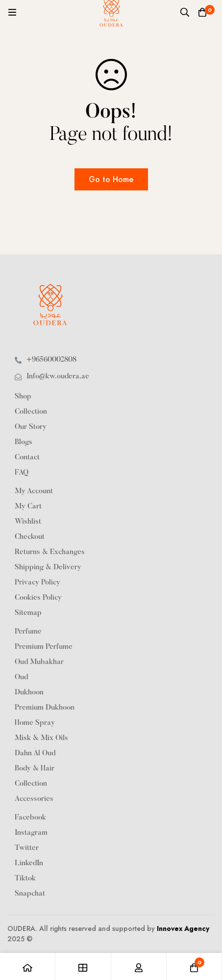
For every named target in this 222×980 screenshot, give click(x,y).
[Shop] (83, 967)
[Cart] (202, 12)
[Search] (185, 12)
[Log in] (139, 967)
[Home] (28, 967)
